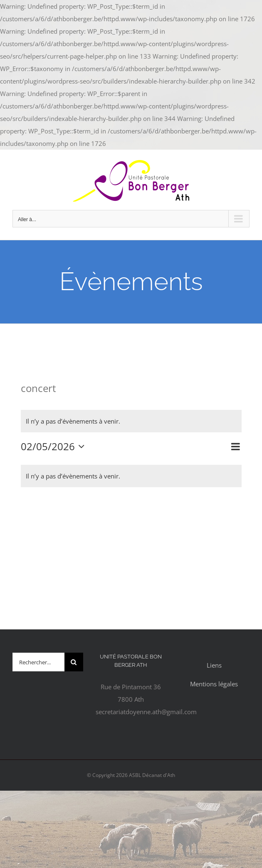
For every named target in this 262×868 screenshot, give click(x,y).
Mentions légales (214, 684)
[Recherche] (74, 662)
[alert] (131, 421)
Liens (214, 665)
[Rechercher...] (38, 662)
